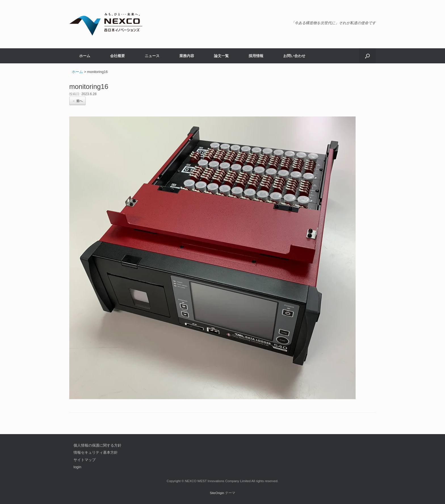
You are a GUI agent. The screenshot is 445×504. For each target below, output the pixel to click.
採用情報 (256, 56)
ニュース (152, 56)
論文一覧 (221, 56)
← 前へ (77, 101)
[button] (367, 56)
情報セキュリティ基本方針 (96, 452)
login (77, 467)
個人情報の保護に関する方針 (97, 445)
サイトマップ (85, 460)
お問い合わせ (294, 56)
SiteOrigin (217, 493)
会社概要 (117, 56)
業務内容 (187, 56)
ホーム (85, 56)
